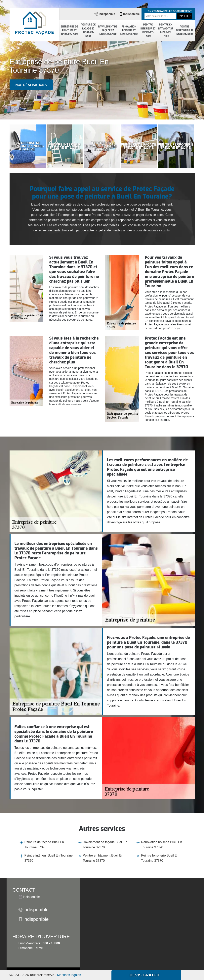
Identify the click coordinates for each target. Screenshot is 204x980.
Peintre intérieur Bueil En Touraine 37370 (49, 858)
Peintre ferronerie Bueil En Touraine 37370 (160, 858)
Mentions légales (69, 975)
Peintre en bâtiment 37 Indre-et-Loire (166, 31)
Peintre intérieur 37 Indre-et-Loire (148, 31)
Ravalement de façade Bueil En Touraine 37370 (105, 845)
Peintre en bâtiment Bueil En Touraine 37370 (103, 858)
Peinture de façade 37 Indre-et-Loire (88, 31)
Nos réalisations (31, 85)
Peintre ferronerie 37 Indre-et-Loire (185, 31)
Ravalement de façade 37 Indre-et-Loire (108, 31)
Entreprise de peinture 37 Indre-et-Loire (69, 31)
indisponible (105, 14)
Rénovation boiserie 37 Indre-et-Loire (129, 31)
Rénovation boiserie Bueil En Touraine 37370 (162, 845)
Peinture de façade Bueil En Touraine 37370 (44, 845)
